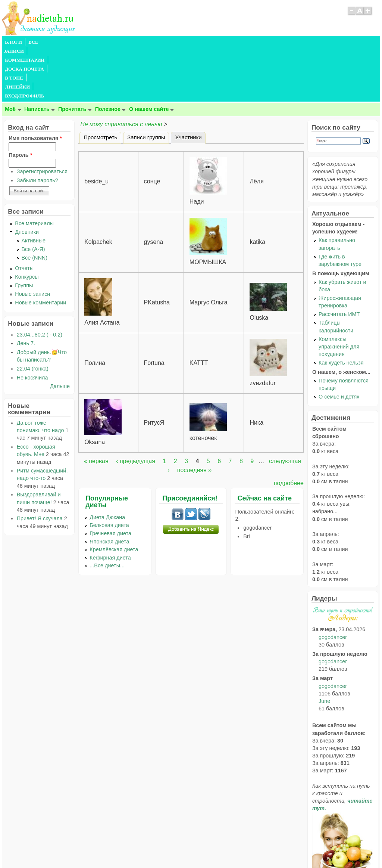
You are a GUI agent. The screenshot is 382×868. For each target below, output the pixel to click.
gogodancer (333, 583)
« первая (96, 407)
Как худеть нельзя (341, 309)
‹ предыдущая (136, 407)
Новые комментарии (40, 249)
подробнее (289, 429)
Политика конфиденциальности (208, 847)
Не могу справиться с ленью (121, 70)
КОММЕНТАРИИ (86, 42)
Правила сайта (155, 847)
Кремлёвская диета (114, 496)
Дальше (60, 332)
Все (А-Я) (33, 195)
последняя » (194, 416)
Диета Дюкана (107, 464)
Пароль (20, 101)
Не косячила (32, 324)
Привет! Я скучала (40, 465)
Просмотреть (100, 84)
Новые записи (32, 240)
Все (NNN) (35, 204)
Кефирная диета (110, 504)
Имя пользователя (35, 84)
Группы (24, 232)
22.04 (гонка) (33, 315)
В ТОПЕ (167, 42)
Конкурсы (27, 223)
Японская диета (109, 488)
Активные (34, 187)
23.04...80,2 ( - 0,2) (40, 281)
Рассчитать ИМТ (339, 260)
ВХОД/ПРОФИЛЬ (234, 42)
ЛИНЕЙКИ (195, 42)
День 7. (26, 289)
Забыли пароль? (37, 127)
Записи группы (146, 84)
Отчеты (24, 214)
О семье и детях (339, 343)
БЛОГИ (13, 42)
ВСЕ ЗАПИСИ (44, 42)
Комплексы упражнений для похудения (339, 293)
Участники (190, 83)
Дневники (27, 178)
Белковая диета (109, 471)
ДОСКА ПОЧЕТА (132, 42)
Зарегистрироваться (42, 118)
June (324, 647)
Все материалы (34, 170)
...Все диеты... (107, 512)
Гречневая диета (110, 480)
